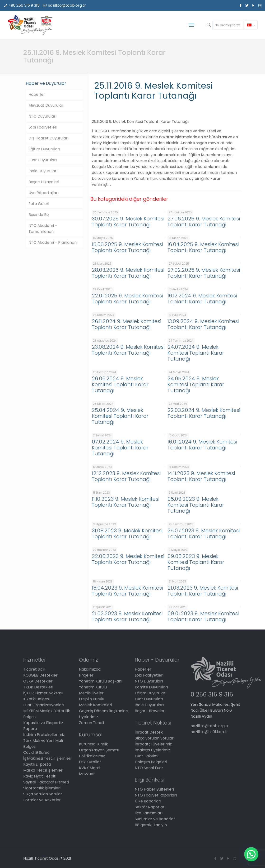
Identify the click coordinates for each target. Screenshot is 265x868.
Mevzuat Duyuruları (46, 105)
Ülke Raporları (148, 801)
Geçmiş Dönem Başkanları (104, 711)
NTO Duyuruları (42, 116)
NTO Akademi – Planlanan (53, 242)
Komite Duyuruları (151, 687)
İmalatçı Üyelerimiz (152, 750)
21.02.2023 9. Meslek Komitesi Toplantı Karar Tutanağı (127, 616)
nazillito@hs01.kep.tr (209, 732)
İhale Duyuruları (43, 171)
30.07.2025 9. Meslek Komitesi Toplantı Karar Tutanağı (128, 222)
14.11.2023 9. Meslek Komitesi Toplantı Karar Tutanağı (201, 476)
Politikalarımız (92, 756)
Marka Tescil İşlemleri (43, 770)
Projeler (86, 675)
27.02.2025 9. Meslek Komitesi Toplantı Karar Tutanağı (204, 273)
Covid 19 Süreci (37, 752)
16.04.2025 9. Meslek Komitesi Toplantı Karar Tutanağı (203, 247)
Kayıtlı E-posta (37, 764)
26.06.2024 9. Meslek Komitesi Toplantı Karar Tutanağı (120, 384)
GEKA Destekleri (38, 681)
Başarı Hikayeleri (44, 182)
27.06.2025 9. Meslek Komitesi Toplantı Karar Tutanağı (204, 222)
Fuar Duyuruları (43, 160)
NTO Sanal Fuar (149, 768)
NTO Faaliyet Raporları (156, 795)
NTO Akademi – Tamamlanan (43, 229)
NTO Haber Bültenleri (154, 789)
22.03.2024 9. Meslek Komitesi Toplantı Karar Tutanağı (204, 413)
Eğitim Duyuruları (44, 149)
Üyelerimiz (89, 717)
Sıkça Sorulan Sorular (43, 794)
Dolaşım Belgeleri (151, 762)
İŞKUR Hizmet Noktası (43, 693)
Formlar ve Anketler (42, 800)
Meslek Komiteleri (95, 705)
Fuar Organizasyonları (44, 705)
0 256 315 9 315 (212, 694)
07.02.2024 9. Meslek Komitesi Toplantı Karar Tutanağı (120, 448)
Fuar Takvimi (146, 756)
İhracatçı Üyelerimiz (153, 744)
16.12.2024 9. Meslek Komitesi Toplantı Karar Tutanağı (202, 299)
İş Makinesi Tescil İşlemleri (47, 758)
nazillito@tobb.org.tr (67, 5)
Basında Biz (39, 215)
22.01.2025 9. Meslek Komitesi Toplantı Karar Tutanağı (127, 299)
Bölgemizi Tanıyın (151, 825)
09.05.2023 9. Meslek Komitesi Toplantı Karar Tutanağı (196, 562)
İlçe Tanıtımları (149, 813)
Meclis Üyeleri (92, 693)
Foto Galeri (39, 204)
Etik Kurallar (90, 762)
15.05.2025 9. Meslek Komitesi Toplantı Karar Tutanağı (127, 247)
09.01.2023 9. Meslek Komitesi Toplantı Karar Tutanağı (203, 616)
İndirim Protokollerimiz (44, 735)
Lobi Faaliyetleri (43, 127)
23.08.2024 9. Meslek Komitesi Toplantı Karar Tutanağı (128, 350)
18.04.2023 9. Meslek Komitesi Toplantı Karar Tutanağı (127, 591)
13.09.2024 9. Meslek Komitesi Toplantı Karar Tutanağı (203, 324)
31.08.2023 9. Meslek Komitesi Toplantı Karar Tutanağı (127, 534)
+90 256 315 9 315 (24, 5)
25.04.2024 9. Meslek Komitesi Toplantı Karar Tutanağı (120, 416)
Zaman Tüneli (91, 723)
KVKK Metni (90, 768)
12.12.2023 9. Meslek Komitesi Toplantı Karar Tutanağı (126, 476)
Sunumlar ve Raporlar (155, 819)
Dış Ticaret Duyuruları (49, 138)
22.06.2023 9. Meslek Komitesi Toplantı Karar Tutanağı (128, 559)
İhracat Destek (149, 732)
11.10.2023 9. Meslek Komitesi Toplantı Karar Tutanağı (126, 502)
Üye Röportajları (44, 193)
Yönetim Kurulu (93, 687)
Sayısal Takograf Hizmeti (46, 782)
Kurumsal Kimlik (93, 744)
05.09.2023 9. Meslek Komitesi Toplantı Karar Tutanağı (196, 505)
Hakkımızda (90, 669)
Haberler (37, 94)
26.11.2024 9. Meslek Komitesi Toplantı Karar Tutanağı (126, 324)
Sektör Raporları (150, 807)
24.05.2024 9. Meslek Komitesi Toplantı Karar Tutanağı (196, 384)
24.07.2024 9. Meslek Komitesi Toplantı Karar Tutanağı (196, 353)
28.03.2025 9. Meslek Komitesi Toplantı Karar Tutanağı (128, 273)
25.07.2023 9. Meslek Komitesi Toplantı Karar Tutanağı (204, 534)
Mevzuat (87, 774)
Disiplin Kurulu (92, 699)
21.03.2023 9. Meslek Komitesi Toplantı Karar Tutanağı (203, 591)
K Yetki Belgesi (36, 699)
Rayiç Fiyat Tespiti (40, 776)
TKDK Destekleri (38, 687)
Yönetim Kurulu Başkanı (101, 681)
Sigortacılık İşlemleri (42, 788)
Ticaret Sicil (34, 669)
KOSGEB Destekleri (41, 675)
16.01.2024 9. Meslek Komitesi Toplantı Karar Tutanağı (202, 445)
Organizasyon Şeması (99, 750)
